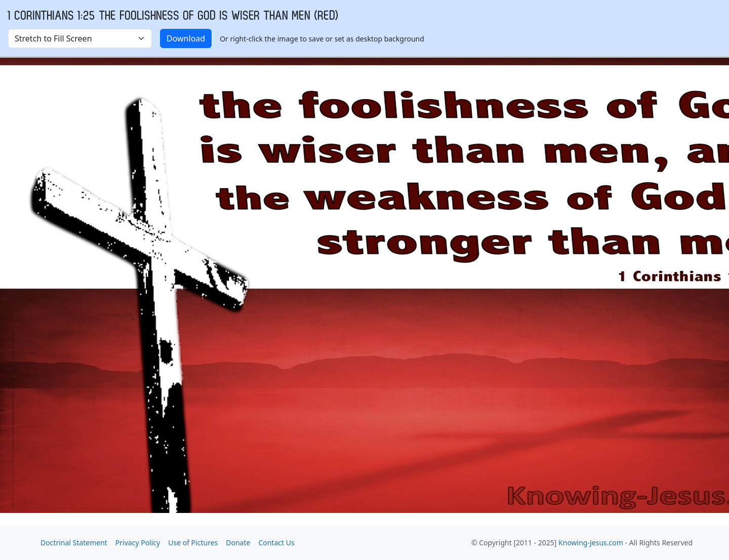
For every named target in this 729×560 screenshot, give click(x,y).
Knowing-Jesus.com (591, 543)
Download (186, 38)
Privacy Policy (138, 543)
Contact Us (276, 543)
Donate (238, 543)
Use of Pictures (193, 543)
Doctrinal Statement (74, 543)
